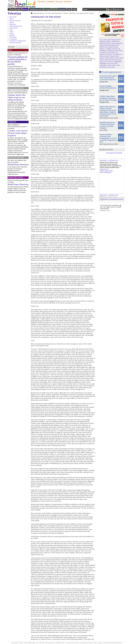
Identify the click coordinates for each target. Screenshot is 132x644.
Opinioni (13, 24)
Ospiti (54, 9)
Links (11, 33)
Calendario (62, 9)
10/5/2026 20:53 (113, 195)
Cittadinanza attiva (36, 9)
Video (74, 9)
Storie (12, 22)
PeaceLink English (16, 88)
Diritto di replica (98, 643)
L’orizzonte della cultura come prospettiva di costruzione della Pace (108, 78)
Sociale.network (15, 43)
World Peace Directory (18, 164)
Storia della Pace (15, 178)
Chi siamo (41, 1)
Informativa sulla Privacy (72, 643)
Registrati (118, 9)
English (80, 9)
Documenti (14, 28)
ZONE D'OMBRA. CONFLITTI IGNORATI (108, 87)
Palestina (14, 13)
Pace (12, 9)
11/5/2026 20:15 (113, 161)
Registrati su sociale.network (112, 199)
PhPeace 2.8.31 (60, 643)
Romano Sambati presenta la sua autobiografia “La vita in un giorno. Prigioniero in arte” (109, 138)
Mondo (25, 9)
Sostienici (68, 1)
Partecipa (59, 1)
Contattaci (50, 1)
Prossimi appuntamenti (111, 72)
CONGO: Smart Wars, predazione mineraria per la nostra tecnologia (108, 98)
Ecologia (47, 9)
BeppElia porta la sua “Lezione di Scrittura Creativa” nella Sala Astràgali (107, 125)
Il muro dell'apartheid (54, 13)
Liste (69, 9)
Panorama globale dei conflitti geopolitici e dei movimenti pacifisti (17, 61)
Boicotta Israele (15, 21)
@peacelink (103, 161)
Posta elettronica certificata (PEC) (112, 643)
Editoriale (13, 17)
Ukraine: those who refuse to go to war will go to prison (17, 97)
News (11, 19)
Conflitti (12, 122)
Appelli (12, 35)
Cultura (18, 9)
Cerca (85, 9)
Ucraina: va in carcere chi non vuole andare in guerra (18, 133)
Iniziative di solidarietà (18, 41)
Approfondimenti (16, 26)
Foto (11, 30)
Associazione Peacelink (114, 153)
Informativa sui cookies (86, 643)
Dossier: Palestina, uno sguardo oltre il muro (78, 13)
